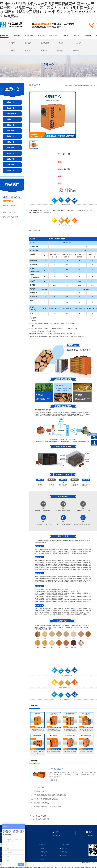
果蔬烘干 (41, 36)
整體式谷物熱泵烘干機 (42, 819)
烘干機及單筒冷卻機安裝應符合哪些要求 (45, 799)
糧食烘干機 (11, 153)
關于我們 (17, 36)
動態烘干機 (11, 170)
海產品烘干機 (11, 114)
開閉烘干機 (11, 142)
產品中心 (76, 36)
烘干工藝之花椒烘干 (63, 774)
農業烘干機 (44, 852)
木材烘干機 (11, 136)
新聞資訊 (60, 51)
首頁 (76, 85)
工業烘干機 (11, 131)
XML (2, 855)
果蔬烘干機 (11, 108)
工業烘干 (65, 36)
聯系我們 (76, 51)
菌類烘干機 (11, 125)
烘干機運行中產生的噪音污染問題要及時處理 (46, 807)
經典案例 (88, 36)
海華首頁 (5, 36)
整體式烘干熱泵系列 (42, 816)
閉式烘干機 (11, 159)
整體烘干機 (11, 148)
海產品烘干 (53, 36)
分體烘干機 (11, 165)
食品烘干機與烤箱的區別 (40, 803)
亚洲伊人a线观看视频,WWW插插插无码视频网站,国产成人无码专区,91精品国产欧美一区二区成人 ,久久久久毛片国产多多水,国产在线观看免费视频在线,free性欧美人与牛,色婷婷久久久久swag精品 (48, 10)
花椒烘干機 (29, 36)
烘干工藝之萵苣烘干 (39, 791)
